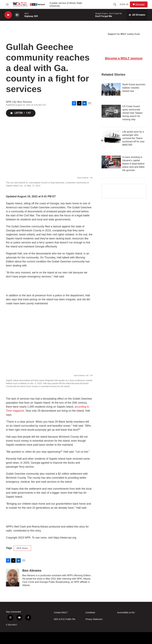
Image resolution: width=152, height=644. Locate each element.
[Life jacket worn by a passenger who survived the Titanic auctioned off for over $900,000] (111, 137)
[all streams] (137, 15)
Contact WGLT (61, 613)
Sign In (124, 4)
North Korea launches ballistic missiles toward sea (134, 88)
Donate (140, 5)
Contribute (90, 613)
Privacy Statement (94, 619)
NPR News (22, 548)
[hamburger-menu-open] (7, 4)
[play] (8, 15)
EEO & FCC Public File (65, 619)
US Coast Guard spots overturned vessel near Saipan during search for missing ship (132, 113)
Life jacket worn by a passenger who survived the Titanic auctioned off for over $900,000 (133, 138)
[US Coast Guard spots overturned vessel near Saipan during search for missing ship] (111, 111)
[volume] (17, 15)
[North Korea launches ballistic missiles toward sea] (111, 89)
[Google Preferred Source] (124, 191)
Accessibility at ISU (126, 613)
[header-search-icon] (115, 4)
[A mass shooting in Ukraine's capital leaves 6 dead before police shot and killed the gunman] (111, 162)
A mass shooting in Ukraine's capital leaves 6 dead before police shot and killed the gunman (133, 164)
